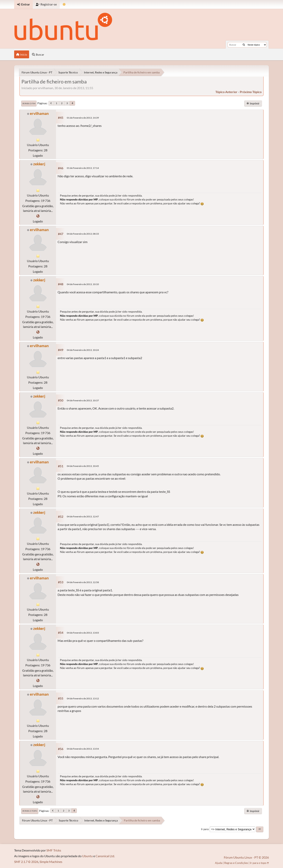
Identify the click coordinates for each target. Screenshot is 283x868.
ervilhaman (39, 113)
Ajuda (219, 863)
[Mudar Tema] (64, 4)
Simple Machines (51, 862)
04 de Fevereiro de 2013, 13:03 (83, 633)
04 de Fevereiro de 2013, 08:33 (83, 234)
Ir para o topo (30, 811)
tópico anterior (226, 92)
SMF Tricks (54, 850)
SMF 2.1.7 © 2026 (26, 862)
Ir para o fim (29, 103)
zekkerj (39, 164)
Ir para (205, 829)
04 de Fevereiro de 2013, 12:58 (83, 582)
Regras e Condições (236, 863)
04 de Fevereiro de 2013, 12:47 (83, 516)
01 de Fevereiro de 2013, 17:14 (83, 168)
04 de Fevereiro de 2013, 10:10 (83, 284)
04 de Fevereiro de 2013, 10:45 (83, 466)
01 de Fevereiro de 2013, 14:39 (83, 118)
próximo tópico (251, 92)
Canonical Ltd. (105, 856)
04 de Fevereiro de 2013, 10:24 (83, 350)
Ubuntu (87, 856)
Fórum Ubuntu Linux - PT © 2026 (246, 857)
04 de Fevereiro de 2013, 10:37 (83, 400)
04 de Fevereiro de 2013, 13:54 (83, 749)
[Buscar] (244, 45)
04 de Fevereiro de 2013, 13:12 (83, 698)
